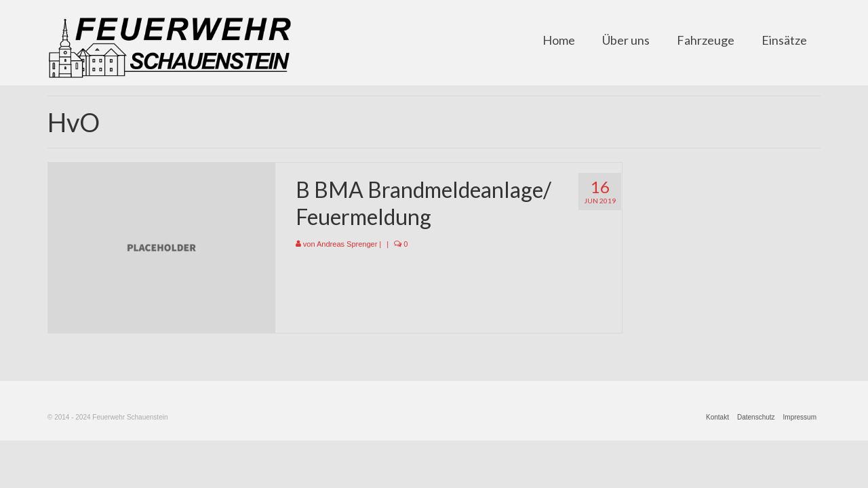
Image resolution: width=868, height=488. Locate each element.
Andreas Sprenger (347, 244)
